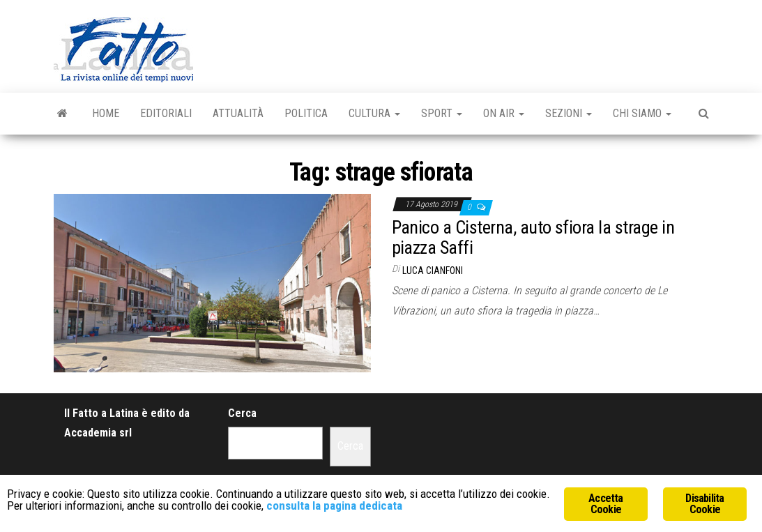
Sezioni (569, 113)
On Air (504, 113)
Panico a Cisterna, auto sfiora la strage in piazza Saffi (533, 237)
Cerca (242, 413)
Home (106, 113)
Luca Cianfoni (433, 271)
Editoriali (166, 113)
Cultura (374, 113)
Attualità (238, 113)
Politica (306, 113)
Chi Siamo (642, 113)
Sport (442, 113)
